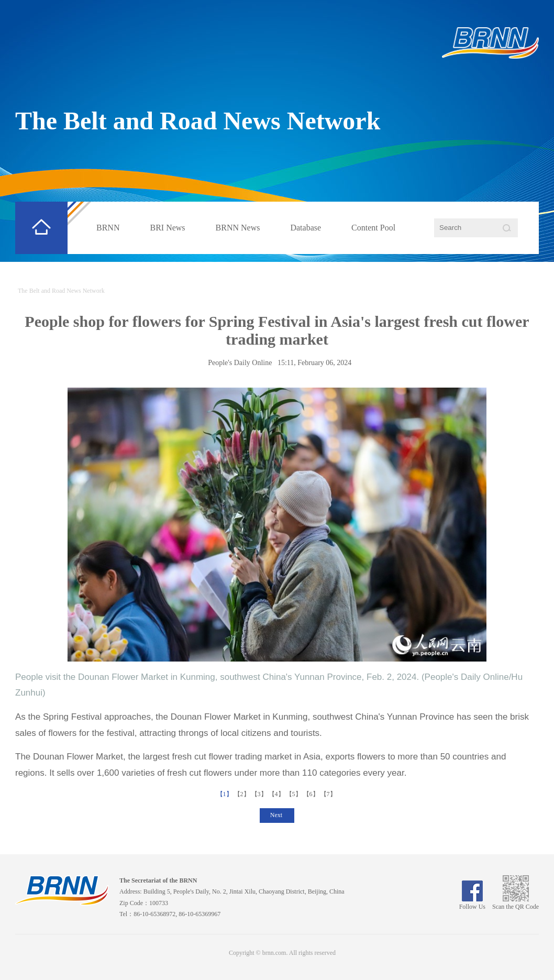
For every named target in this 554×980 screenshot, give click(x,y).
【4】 (277, 794)
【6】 (312, 794)
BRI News (167, 228)
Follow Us (472, 903)
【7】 (329, 794)
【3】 (260, 794)
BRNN (108, 228)
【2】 (243, 794)
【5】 (295, 794)
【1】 (225, 794)
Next (277, 815)
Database (306, 228)
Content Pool (373, 228)
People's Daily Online (240, 363)
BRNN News (238, 228)
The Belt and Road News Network (198, 121)
